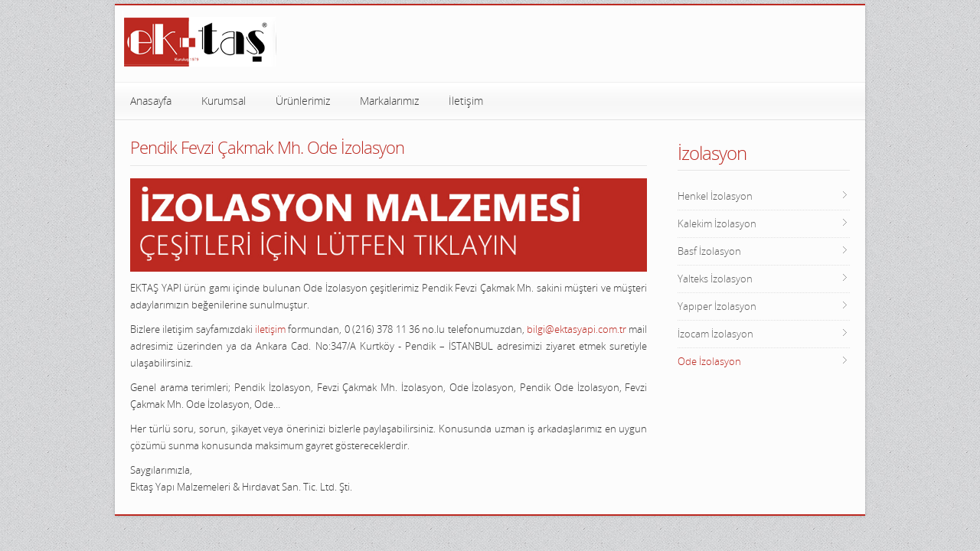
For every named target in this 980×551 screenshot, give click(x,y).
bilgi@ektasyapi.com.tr (577, 329)
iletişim (270, 329)
